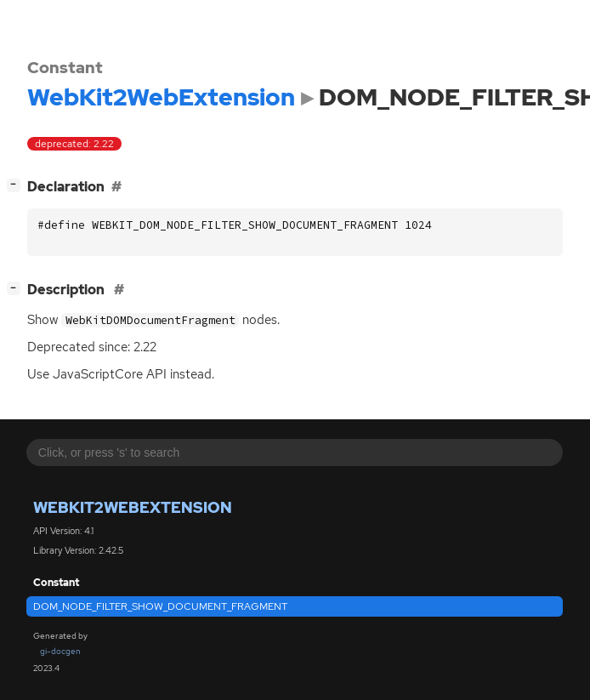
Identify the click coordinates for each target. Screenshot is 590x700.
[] (17, 185)
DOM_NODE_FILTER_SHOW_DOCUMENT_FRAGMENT (160, 606)
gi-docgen (60, 651)
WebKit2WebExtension (133, 507)
